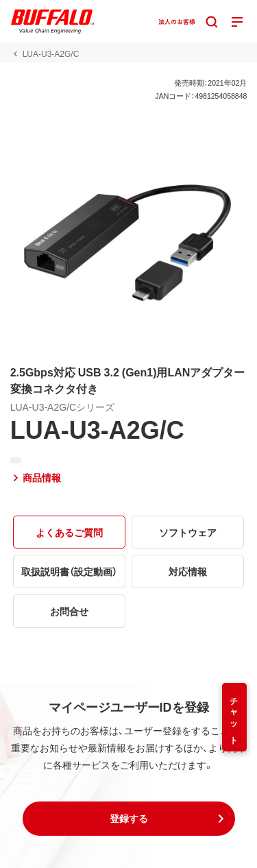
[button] (129, 819)
